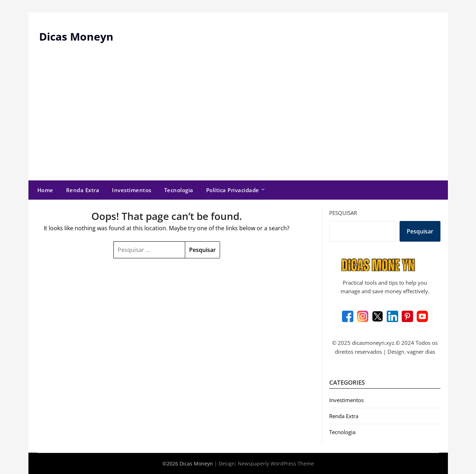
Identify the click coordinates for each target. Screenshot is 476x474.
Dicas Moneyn (76, 36)
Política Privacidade (233, 190)
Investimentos (132, 190)
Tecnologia (179, 190)
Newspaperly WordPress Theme (276, 464)
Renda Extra (83, 190)
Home (45, 190)
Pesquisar (343, 213)
